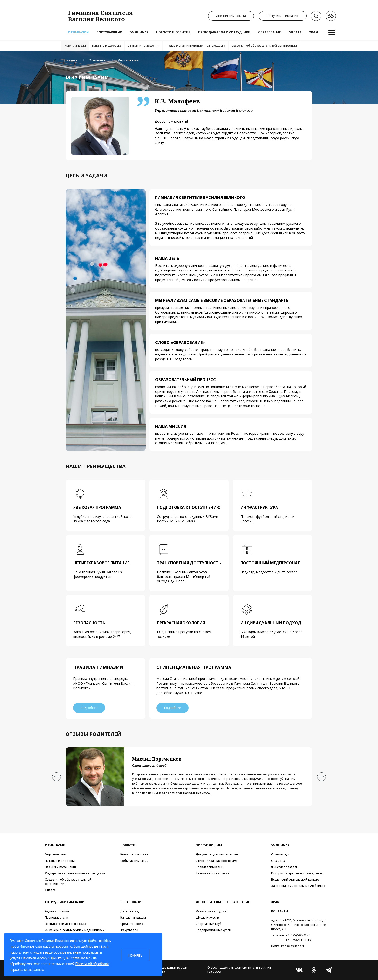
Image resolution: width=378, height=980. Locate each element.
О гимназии (78, 32)
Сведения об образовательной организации (264, 46)
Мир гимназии (75, 46)
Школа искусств (207, 918)
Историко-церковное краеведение (297, 873)
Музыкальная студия (211, 911)
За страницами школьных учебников (298, 886)
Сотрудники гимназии (65, 902)
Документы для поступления (217, 854)
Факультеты (129, 930)
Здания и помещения (144, 46)
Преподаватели (57, 918)
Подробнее (90, 708)
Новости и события (173, 32)
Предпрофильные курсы (213, 930)
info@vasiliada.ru (293, 946)
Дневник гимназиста (231, 16)
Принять (135, 955)
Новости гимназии (134, 854)
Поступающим (109, 32)
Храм (314, 32)
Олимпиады (280, 854)
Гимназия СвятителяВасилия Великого (100, 16)
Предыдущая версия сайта (172, 970)
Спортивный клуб (209, 924)
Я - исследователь (284, 867)
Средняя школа (132, 924)
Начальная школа (133, 918)
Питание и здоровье (107, 46)
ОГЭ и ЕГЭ (278, 861)
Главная (71, 60)
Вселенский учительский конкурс (295, 879)
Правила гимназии (209, 867)
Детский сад (130, 911)
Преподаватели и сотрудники (224, 32)
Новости (128, 845)
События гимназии (134, 861)
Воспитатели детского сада (65, 924)
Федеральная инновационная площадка (195, 46)
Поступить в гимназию (283, 16)
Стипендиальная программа (217, 861)
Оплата (295, 32)
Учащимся (139, 32)
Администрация (57, 911)
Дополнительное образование (223, 902)
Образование (270, 32)
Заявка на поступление (213, 873)
